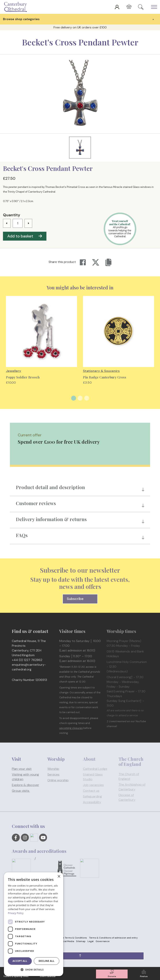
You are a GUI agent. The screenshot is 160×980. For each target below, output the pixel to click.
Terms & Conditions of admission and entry (113, 938)
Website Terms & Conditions (71, 938)
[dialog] (34, 924)
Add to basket (25, 236)
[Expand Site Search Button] (141, 7)
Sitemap (81, 941)
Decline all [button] (47, 961)
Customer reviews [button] (36, 503)
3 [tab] (87, 398)
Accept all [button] (20, 961)
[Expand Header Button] (154, 7)
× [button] (59, 877)
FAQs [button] (22, 535)
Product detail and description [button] (50, 487)
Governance (103, 941)
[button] (80, 956)
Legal (90, 941)
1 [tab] (74, 398)
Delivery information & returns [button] (51, 519)
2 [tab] (80, 398)
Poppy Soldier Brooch (23, 377)
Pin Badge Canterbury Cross (105, 377)
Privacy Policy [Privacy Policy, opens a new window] (16, 913)
